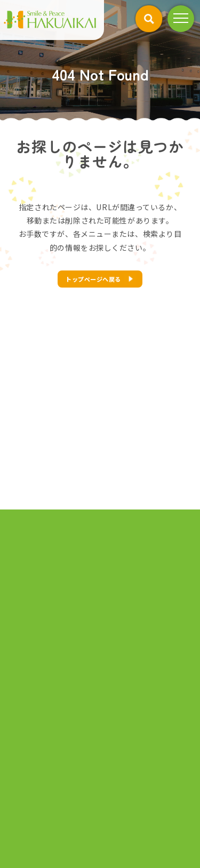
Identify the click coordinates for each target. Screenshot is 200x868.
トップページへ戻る (93, 279)
